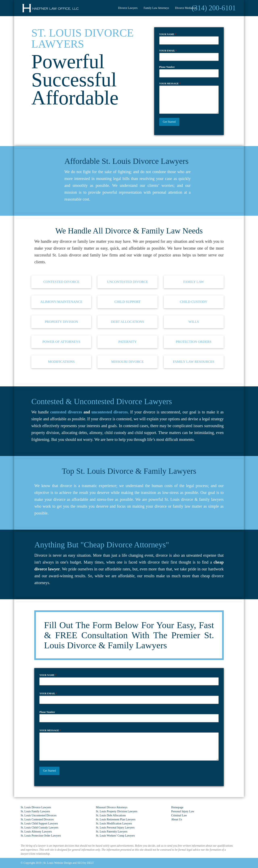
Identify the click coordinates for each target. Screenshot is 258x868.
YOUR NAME (168, 34)
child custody (193, 302)
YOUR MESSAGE (170, 84)
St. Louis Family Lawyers (35, 811)
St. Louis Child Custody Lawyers (39, 828)
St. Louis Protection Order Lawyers (41, 836)
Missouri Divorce (127, 362)
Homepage (177, 807)
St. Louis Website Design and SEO (63, 863)
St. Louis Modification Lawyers (114, 824)
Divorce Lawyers (128, 8)
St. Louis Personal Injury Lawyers (115, 828)
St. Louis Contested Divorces (37, 819)
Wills (194, 322)
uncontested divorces (110, 412)
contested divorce (61, 282)
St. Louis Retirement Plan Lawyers (116, 819)
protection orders (194, 342)
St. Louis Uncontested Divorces (38, 815)
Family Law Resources (194, 362)
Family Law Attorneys (156, 8)
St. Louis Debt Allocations (111, 815)
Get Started (169, 122)
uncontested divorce (128, 282)
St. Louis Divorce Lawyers (36, 807)
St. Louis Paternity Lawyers (112, 832)
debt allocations (127, 322)
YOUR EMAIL (168, 51)
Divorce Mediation (186, 8)
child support (128, 302)
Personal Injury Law (183, 811)
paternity (127, 342)
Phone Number (167, 67)
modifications (61, 362)
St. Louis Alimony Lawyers (36, 832)
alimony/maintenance (61, 302)
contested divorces (66, 412)
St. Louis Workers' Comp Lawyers (115, 836)
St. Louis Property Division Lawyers (117, 811)
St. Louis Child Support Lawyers (39, 824)
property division (61, 322)
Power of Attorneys (61, 342)
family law (194, 282)
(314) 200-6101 (214, 8)
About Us (177, 819)
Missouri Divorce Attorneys (112, 807)
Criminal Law (179, 815)
